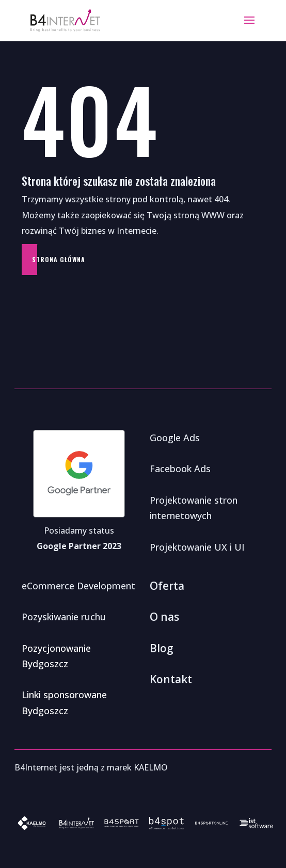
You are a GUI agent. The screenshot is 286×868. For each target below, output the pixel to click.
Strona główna (59, 259)
